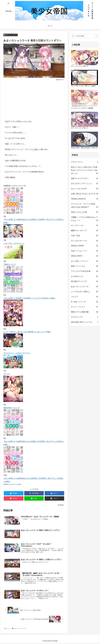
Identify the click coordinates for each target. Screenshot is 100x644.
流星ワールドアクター (85, 178)
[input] (85, 36)
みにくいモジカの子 (85, 189)
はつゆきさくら (85, 276)
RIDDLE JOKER (85, 246)
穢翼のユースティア (85, 230)
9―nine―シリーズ (85, 302)
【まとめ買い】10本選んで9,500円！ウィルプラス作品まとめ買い (29, 298)
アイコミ (7, 374)
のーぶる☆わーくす (85, 241)
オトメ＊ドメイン (85, 307)
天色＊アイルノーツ (85, 251)
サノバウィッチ (85, 225)
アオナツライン (85, 162)
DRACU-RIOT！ (85, 256)
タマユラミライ (85, 317)
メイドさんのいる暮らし (85, 292)
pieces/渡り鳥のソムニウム (85, 322)
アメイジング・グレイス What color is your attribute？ (85, 206)
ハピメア (85, 297)
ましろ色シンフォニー (85, 261)
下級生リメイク (10, 264)
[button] (96, 36)
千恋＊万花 (85, 236)
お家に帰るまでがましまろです (85, 194)
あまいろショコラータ (11, 35)
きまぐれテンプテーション (85, 184)
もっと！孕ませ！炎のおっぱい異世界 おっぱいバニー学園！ (27, 332)
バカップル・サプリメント (14, 243)
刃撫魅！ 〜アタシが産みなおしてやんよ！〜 (85, 219)
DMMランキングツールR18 (13, 484)
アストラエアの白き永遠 (85, 271)
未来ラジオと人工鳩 (85, 212)
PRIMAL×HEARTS (85, 199)
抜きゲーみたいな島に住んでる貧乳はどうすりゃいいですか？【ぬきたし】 (85, 171)
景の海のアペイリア (85, 281)
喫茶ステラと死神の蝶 (85, 312)
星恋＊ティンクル (85, 266)
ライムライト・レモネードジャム (17, 353)
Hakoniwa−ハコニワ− (12, 408)
